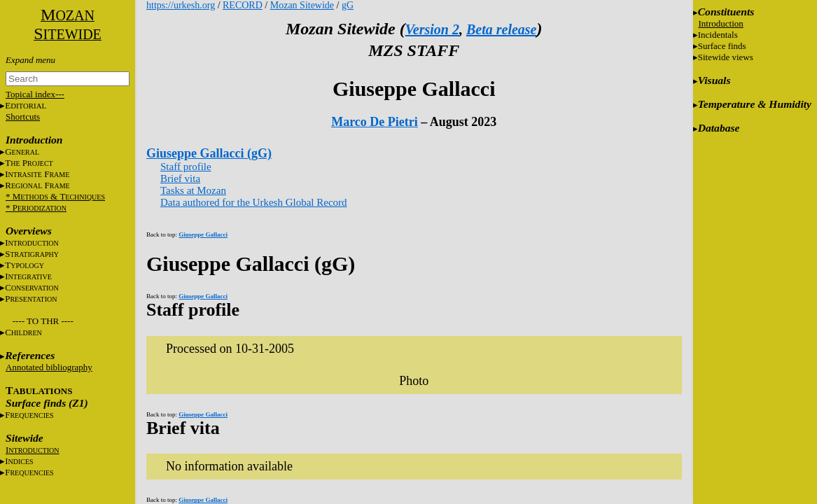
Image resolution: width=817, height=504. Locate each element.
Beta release (502, 29)
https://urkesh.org (181, 5)
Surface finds (722, 46)
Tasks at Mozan (193, 190)
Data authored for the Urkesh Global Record (254, 202)
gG (348, 5)
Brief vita (180, 178)
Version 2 (432, 29)
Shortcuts (23, 117)
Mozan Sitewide (302, 5)
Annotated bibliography (49, 367)
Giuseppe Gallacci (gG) (209, 153)
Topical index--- (35, 94)
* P (36, 208)
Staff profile (186, 167)
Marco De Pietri (375, 122)
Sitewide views (726, 57)
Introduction (721, 23)
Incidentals (718, 35)
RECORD (243, 5)
